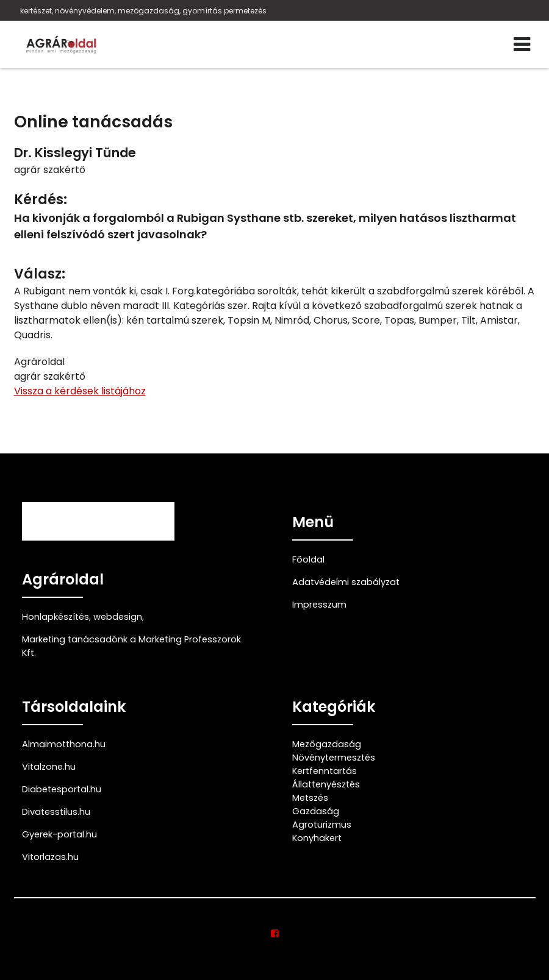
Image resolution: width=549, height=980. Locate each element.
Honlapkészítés (56, 617)
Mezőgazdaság (327, 744)
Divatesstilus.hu (56, 812)
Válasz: (40, 274)
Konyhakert (317, 838)
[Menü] (522, 44)
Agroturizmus (322, 825)
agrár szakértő (50, 170)
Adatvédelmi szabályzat (346, 582)
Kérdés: (41, 200)
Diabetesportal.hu (62, 789)
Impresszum (319, 605)
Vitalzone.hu (49, 767)
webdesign (118, 617)
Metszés (310, 798)
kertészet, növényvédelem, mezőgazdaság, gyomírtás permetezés (143, 11)
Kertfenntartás (325, 771)
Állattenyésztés (326, 784)
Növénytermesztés (334, 758)
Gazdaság (316, 811)
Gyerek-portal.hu (59, 834)
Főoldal (308, 559)
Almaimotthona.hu (64, 744)
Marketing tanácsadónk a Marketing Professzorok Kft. (131, 646)
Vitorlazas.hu (50, 857)
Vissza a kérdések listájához (80, 391)
